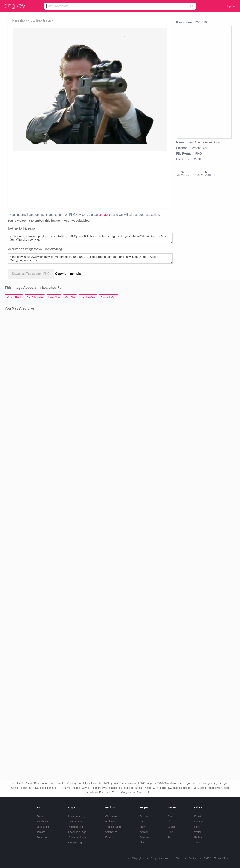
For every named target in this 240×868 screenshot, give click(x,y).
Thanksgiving (113, 827)
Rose (197, 827)
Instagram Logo (77, 816)
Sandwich (42, 822)
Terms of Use (221, 858)
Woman (144, 832)
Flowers (199, 822)
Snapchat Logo (77, 837)
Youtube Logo (76, 827)
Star (170, 832)
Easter (109, 837)
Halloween (111, 822)
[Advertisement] (91, 179)
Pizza (40, 816)
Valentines (111, 832)
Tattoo (198, 843)
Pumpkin (42, 837)
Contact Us (195, 858)
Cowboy (144, 837)
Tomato (41, 832)
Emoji (198, 816)
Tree (170, 837)
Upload (232, 6)
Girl (142, 822)
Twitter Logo (75, 822)
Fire (170, 822)
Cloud (171, 816)
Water (198, 832)
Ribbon (198, 837)
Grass (171, 827)
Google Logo (76, 843)
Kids (142, 843)
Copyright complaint (70, 274)
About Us (181, 858)
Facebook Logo (77, 832)
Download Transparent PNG (31, 274)
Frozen (144, 816)
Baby (142, 827)
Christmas (111, 816)
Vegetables (43, 827)
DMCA (208, 858)
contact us (105, 215)
